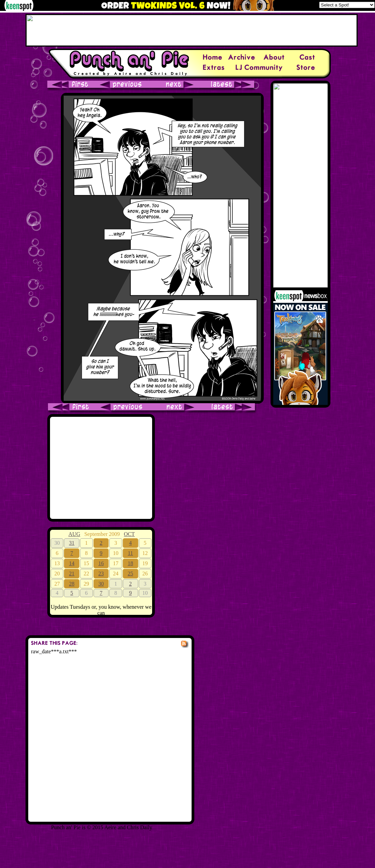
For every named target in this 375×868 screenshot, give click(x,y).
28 (72, 584)
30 (101, 584)
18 (130, 563)
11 (130, 553)
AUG (74, 534)
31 (72, 543)
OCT (129, 534)
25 (130, 574)
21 (72, 574)
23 (101, 574)
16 (101, 563)
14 (72, 563)
